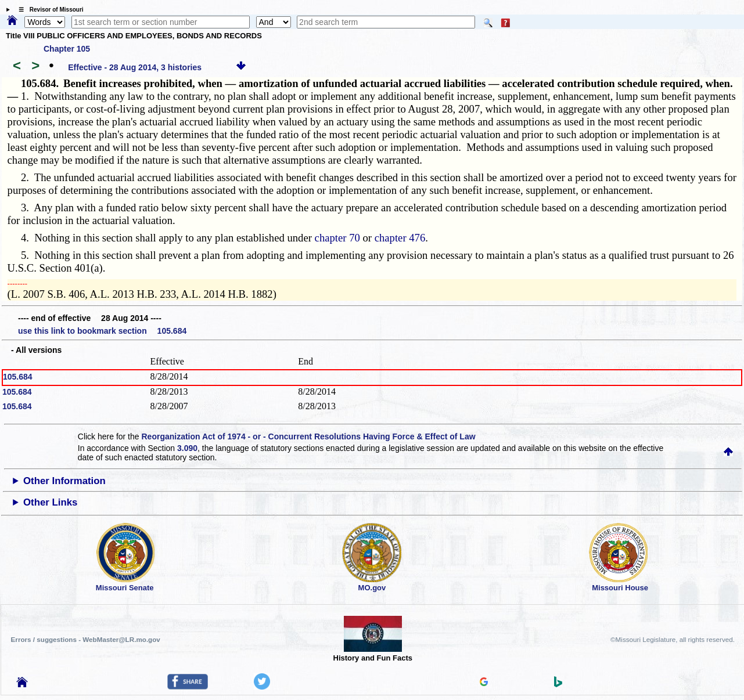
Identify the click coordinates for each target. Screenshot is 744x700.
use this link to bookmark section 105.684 (102, 331)
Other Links (50, 502)
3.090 (187, 448)
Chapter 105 (67, 49)
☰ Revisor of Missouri (48, 10)
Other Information (64, 481)
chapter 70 (337, 238)
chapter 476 (400, 238)
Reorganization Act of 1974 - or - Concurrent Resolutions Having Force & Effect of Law (308, 436)
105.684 (18, 377)
